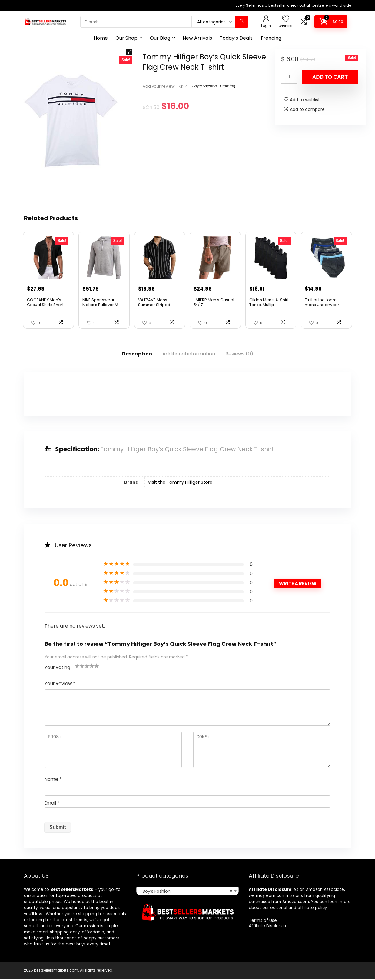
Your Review (60, 684)
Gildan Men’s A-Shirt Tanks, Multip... (269, 303)
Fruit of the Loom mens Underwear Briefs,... (322, 305)
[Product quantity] (289, 77)
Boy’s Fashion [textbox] (186, 892)
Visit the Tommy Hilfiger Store (180, 483)
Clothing (227, 86)
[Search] (242, 22)
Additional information (189, 354)
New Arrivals (197, 38)
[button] (129, 52)
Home (101, 38)
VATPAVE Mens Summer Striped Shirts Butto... (154, 305)
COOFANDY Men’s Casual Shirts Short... (47, 303)
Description (137, 354)
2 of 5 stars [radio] (80, 666)
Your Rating (57, 668)
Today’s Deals (236, 38)
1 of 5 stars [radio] (77, 666)
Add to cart (330, 77)
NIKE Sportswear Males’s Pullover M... (102, 303)
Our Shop (126, 38)
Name (53, 780)
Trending (271, 38)
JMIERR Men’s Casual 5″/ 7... (214, 303)
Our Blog (160, 38)
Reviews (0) (239, 354)
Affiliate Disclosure (268, 927)
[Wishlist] (286, 19)
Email (52, 803)
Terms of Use (263, 921)
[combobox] (187, 892)
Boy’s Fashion (204, 86)
